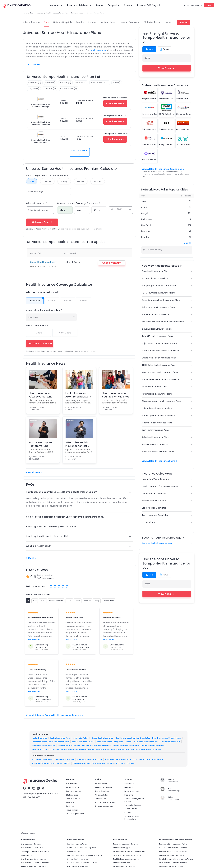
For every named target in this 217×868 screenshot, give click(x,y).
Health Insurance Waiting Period (146, 749)
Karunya (131, 763)
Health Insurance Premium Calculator (160, 486)
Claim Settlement (153, 22)
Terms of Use (101, 799)
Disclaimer (129, 795)
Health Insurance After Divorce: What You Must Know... (41, 395)
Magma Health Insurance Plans (157, 423)
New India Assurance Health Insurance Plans (163, 322)
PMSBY (67, 763)
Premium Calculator (130, 22)
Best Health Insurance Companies (82, 848)
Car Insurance (72, 784)
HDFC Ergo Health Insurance (90, 759)
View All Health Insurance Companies (163, 169)
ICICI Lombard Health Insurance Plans (160, 372)
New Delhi (146, 225)
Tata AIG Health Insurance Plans (157, 336)
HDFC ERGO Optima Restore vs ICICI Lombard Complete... (42, 444)
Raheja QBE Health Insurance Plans (159, 416)
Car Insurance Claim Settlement (35, 863)
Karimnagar (147, 219)
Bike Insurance (72, 787)
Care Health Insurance (64, 759)
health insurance (98, 50)
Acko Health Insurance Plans (155, 437)
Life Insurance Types (122, 848)
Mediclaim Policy (81, 738)
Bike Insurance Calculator (154, 501)
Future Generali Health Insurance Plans (161, 379)
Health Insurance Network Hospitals (113, 749)
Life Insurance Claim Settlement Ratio (129, 852)
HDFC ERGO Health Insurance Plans (159, 293)
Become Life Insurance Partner (172, 855)
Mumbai (145, 237)
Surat (144, 201)
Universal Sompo (31, 22)
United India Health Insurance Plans (159, 358)
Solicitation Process (133, 805)
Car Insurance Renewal (31, 844)
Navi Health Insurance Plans (155, 444)
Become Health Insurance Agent (158, 543)
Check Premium (115, 104)
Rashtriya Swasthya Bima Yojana (47, 763)
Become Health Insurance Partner (173, 852)
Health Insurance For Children (45, 749)
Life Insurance (72, 795)
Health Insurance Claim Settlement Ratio (51, 742)
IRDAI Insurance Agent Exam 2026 (173, 863)
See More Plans (79, 152)
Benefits (80, 22)
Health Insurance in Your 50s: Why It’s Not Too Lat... (115, 395)
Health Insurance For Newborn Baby (77, 749)
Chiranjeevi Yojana (81, 763)
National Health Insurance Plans (157, 394)
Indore (144, 207)
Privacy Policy (101, 784)
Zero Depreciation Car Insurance (35, 852)
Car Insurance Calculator (154, 493)
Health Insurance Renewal (44, 746)
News (128, 5)
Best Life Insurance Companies (126, 859)
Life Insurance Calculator (154, 508)
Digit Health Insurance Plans (155, 430)
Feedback (129, 787)
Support (113, 5)
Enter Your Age (36, 191)
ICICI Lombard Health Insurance (148, 759)
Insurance (56, 5)
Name (147, 58)
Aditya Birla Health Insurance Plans (158, 307)
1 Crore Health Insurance (102, 738)
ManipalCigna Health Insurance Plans (160, 286)
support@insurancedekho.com (44, 794)
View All (31, 558)
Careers (128, 813)
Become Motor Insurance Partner (173, 848)
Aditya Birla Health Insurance (118, 759)
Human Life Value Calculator (156, 479)
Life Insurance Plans (122, 863)
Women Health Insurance (153, 746)
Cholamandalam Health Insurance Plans (161, 401)
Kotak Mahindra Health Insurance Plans (161, 351)
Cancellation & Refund (105, 802)
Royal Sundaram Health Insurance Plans (161, 300)
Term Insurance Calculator (155, 515)
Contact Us (129, 784)
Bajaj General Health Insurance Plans (159, 343)
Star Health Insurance (42, 759)
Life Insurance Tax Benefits (124, 867)
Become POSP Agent (149, 5)
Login (209, 5)
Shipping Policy (102, 795)
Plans (46, 22)
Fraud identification (133, 791)
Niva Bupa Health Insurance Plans (158, 452)
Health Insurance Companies (110, 742)
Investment (71, 802)
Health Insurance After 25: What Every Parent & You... (78, 395)
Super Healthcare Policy (43, 262)
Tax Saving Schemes (75, 814)
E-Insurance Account (104, 806)
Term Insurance (73, 799)
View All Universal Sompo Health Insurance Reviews (54, 715)
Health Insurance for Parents (126, 746)
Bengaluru (146, 213)
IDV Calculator (27, 855)
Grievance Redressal (104, 787)
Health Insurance (39, 738)
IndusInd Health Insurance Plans (157, 329)
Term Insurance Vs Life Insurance (127, 855)
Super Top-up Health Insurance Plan (142, 742)
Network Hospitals (63, 22)
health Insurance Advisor (83, 742)
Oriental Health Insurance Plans (157, 408)
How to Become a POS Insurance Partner (176, 859)
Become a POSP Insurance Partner (173, 844)
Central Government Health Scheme (108, 763)
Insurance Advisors (79, 5)
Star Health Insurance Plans (155, 278)
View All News (34, 472)
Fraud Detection (102, 791)
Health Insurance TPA (171, 742)
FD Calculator (148, 522)
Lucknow (145, 231)
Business (70, 806)
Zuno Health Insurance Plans (156, 314)
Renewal (93, 22)
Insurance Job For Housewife (171, 867)
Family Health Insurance (69, 746)
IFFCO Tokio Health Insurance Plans (159, 365)
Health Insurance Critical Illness (167, 738)
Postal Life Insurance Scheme (126, 844)
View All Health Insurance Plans (159, 461)
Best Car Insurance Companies (35, 867)
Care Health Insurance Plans (155, 271)
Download (184, 22)
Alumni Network (131, 809)
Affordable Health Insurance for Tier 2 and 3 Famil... (77, 444)
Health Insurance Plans (60, 738)
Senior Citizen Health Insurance (96, 746)
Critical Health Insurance (78, 859)
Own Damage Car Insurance (33, 859)
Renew (99, 5)
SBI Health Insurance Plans (154, 387)
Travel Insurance (73, 810)
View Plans (167, 68)
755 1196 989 (34, 797)
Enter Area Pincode (38, 210)
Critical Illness (108, 22)
